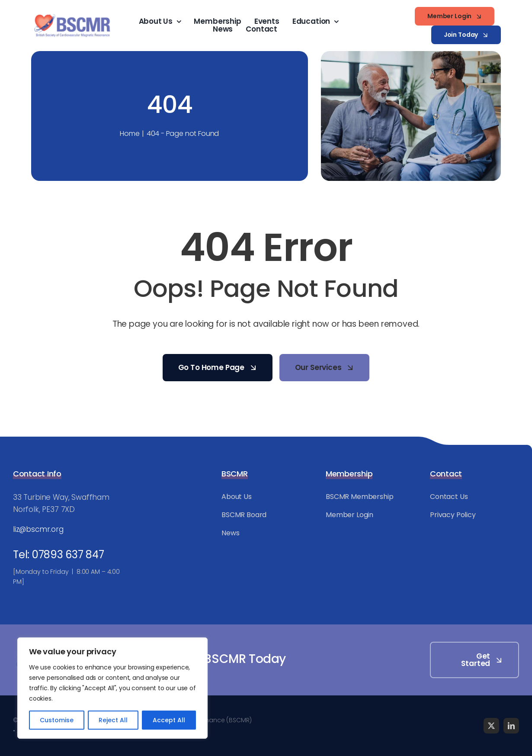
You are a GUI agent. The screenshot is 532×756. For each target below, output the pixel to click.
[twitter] (491, 726)
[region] (112, 688)
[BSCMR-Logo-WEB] (72, 15)
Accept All (169, 720)
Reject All (113, 720)
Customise (57, 720)
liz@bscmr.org (38, 529)
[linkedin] (511, 726)
